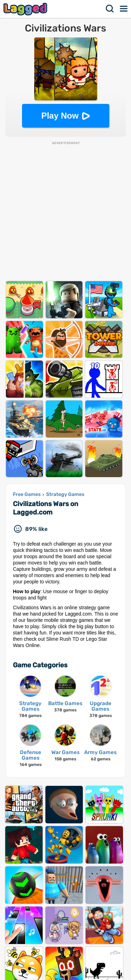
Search (110, 9)
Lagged (26, 9)
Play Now (60, 116)
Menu (124, 9)
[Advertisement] (65, 211)
